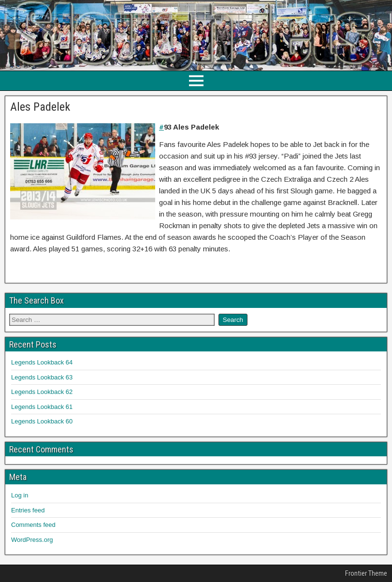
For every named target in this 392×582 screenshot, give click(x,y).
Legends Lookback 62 (42, 392)
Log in (20, 495)
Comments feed (33, 525)
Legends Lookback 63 (42, 377)
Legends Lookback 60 (42, 421)
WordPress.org (32, 540)
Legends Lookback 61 (42, 407)
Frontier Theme (366, 573)
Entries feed (28, 510)
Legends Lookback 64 (42, 362)
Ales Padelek (40, 107)
